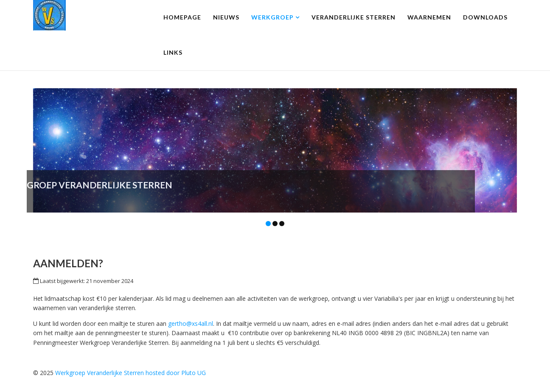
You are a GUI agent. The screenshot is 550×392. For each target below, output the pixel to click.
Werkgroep (272, 17)
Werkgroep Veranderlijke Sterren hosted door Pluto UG (130, 373)
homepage (182, 17)
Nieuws (226, 17)
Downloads (485, 17)
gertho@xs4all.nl (191, 323)
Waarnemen (429, 17)
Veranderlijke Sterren (354, 17)
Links (173, 52)
